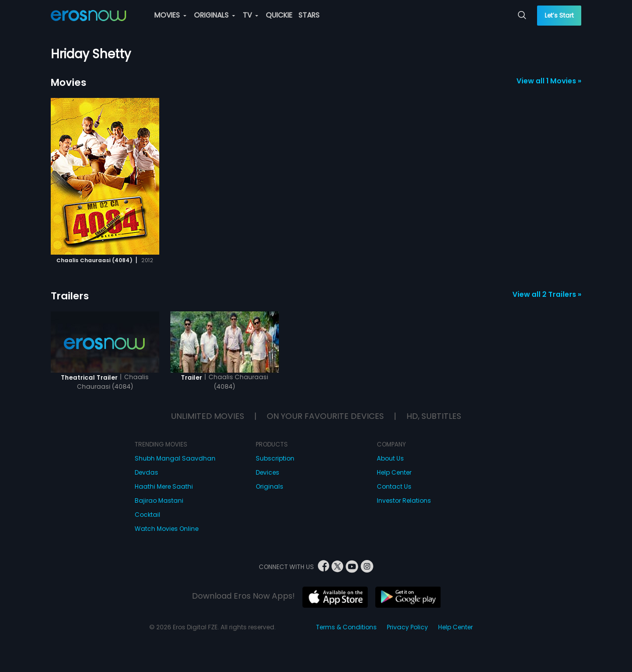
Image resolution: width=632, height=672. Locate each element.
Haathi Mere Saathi (164, 486)
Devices (268, 472)
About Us (390, 458)
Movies (69, 82)
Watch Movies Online (167, 529)
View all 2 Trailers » (547, 294)
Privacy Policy (407, 627)
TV (250, 15)
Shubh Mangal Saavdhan (175, 458)
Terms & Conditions (346, 627)
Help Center (394, 472)
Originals (270, 486)
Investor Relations (404, 500)
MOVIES (170, 15)
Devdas (146, 472)
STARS (309, 15)
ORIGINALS (215, 15)
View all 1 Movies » (549, 81)
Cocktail (147, 515)
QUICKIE (279, 15)
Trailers (70, 296)
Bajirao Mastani (159, 500)
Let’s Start (559, 15)
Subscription (275, 458)
